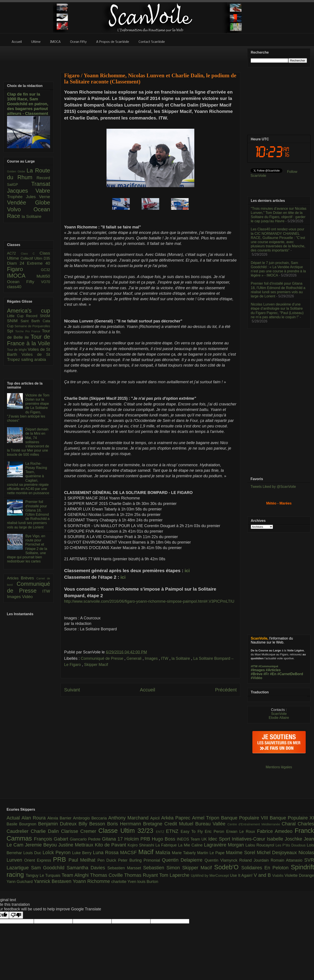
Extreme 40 (39, 263)
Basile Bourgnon (22, 824)
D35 (47, 258)
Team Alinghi (76, 875)
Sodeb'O (228, 867)
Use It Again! (242, 875)
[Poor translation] (16, 915)
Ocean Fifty (24, 282)
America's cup (29, 311)
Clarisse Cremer (80, 831)
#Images (258, 670)
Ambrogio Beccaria (91, 818)
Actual (14, 818)
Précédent (226, 690)
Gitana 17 (113, 839)
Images (152, 658)
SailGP (19, 185)
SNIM (14, 321)
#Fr (266, 674)
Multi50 (43, 276)
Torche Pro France (28, 331)
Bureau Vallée (211, 824)
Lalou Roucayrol (261, 845)
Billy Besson (93, 824)
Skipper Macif (96, 665)
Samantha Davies (87, 868)
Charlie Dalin (46, 831)
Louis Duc (33, 853)
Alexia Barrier (60, 818)
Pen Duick (108, 860)
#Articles (273, 670)
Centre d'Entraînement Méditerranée (255, 824)
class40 (14, 287)
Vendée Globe (29, 203)
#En (273, 674)
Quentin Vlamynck (222, 860)
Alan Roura (34, 818)
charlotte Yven (124, 882)
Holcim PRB (138, 839)
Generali (134, 658)
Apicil (156, 818)
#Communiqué (268, 666)
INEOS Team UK (192, 839)
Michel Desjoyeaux (278, 853)
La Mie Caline (191, 845)
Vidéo (27, 597)
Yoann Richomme (92, 881)
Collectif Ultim (32, 258)
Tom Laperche (175, 875)
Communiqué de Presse (103, 658)
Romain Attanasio (288, 860)
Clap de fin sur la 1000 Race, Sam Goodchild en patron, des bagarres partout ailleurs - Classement (28, 104)
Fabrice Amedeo (276, 831)
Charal (290, 824)
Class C (30, 254)
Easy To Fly (193, 832)
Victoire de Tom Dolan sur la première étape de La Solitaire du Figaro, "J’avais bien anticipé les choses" (28, 408)
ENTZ (161, 832)
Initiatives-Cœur (249, 839)
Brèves (29, 578)
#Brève (257, 674)
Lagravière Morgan (225, 845)
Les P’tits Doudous (291, 845)
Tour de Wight (17, 350)
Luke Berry (83, 853)
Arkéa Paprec (177, 818)
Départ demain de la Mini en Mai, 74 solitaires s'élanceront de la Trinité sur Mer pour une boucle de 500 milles (28, 442)
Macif (147, 852)
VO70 (46, 282)
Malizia (164, 853)
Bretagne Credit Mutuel (169, 824)
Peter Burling (131, 860)
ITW (165, 658)
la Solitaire (181, 658)
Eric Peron (216, 832)
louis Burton (148, 882)
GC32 (45, 270)
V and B (263, 875)
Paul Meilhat (83, 860)
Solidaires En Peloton (266, 868)
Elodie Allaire (279, 718)
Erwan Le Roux (242, 832)
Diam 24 (17, 263)
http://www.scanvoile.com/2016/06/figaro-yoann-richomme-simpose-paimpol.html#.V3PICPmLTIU (149, 601)
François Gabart (52, 839)
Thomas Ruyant (142, 875)
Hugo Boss (164, 839)
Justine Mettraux (76, 845)
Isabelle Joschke (285, 839)
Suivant (72, 690)
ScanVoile (279, 714)
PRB (61, 859)
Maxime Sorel (241, 853)
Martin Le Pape (212, 853)
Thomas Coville (107, 875)
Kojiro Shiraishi (142, 845)
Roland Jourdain (255, 860)
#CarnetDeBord (290, 674)
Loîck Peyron (57, 853)
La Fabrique (167, 845)
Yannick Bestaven (53, 881)
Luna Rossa (106, 853)
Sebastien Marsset (125, 868)
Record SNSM (38, 316)
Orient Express (39, 860)
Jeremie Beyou (42, 845)
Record (43, 178)
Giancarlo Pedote (86, 839)
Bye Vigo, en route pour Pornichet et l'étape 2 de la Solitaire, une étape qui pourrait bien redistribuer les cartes (27, 549)
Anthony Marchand (129, 818)
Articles (14, 578)
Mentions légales (279, 767)
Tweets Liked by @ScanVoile (273, 487)
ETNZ (173, 831)
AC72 (14, 253)
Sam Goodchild (49, 868)
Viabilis (278, 875)
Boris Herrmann (125, 824)
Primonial (153, 860)
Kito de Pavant (111, 845)
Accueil (148, 690)
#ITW (254, 666)
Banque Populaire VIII (245, 818)
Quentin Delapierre (183, 860)
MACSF (129, 853)
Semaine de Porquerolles (32, 326)
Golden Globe (17, 171)
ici (187, 570)
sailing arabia (33, 359)
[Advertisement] (150, 56)
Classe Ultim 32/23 (127, 831)
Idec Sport (220, 839)
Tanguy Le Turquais (44, 875)
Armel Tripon (206, 818)
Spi (11, 331)
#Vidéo (256, 678)
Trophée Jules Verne (29, 197)
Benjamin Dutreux (58, 824)
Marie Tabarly (185, 853)
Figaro (24, 269)
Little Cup (17, 316)
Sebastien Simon (163, 868)
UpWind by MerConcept (210, 875)
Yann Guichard (20, 882)
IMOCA (22, 276)
